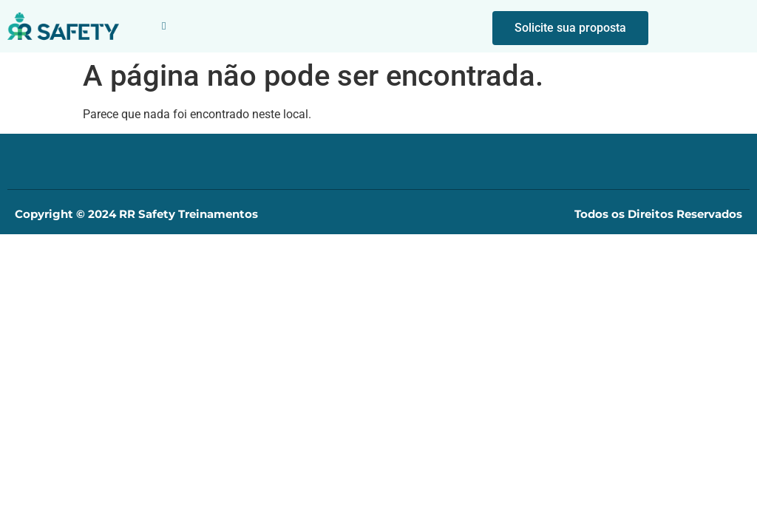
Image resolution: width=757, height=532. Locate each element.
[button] (164, 26)
